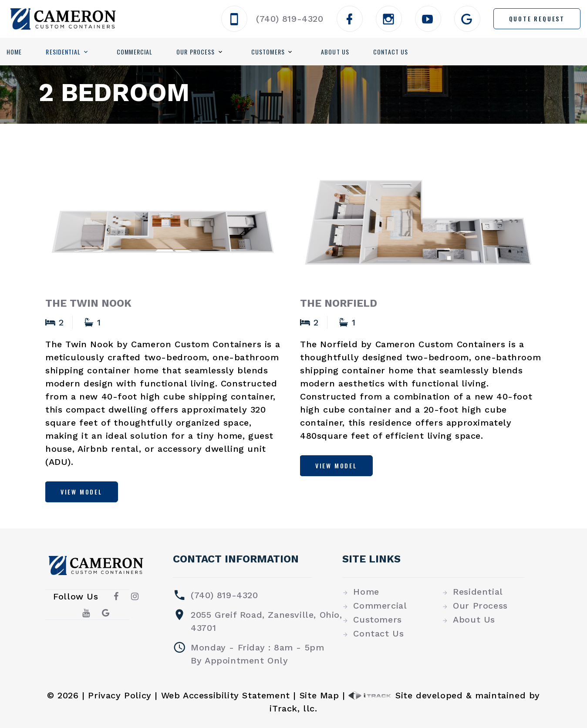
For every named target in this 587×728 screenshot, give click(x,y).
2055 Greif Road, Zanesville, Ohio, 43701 (266, 621)
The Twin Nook (88, 303)
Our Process (196, 52)
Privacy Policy (120, 695)
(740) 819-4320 (290, 19)
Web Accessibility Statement (226, 695)
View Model (82, 492)
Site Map (319, 695)
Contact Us (391, 52)
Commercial (135, 52)
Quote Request (537, 19)
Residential (63, 52)
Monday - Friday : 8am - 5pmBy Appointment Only (257, 654)
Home (14, 52)
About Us (335, 52)
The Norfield (339, 303)
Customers (268, 52)
